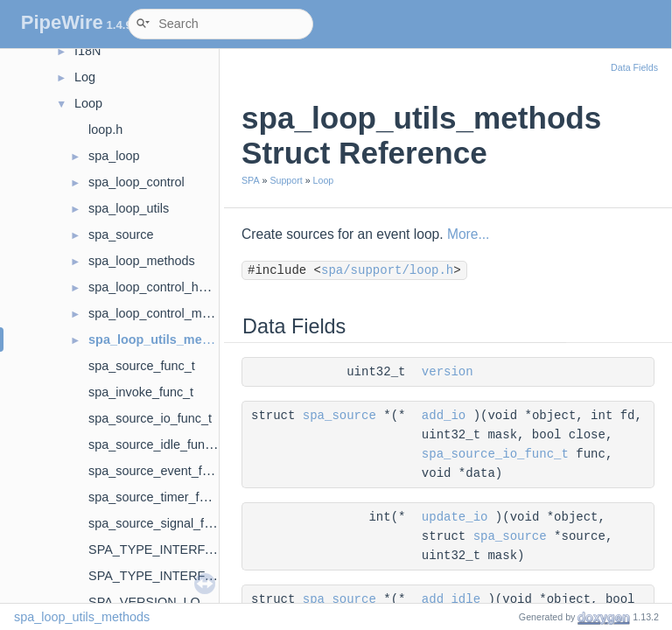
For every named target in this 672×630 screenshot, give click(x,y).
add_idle (451, 599)
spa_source (121, 234)
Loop (88, 103)
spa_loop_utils (129, 208)
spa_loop (114, 156)
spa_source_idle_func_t (155, 444)
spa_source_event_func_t (161, 471)
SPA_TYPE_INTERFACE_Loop (177, 549)
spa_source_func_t (142, 366)
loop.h (105, 129)
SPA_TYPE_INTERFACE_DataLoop (190, 576)
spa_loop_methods (142, 261)
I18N (87, 51)
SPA (251, 180)
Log (85, 77)
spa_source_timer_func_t (159, 497)
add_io (444, 416)
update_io (455, 517)
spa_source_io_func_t (150, 418)
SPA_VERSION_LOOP (154, 602)
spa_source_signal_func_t (161, 523)
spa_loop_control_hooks (157, 287)
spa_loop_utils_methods (162, 339)
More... (469, 234)
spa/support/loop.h (387, 270)
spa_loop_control (136, 182)
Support (286, 180)
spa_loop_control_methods (164, 313)
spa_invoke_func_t (141, 392)
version (448, 372)
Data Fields (634, 67)
